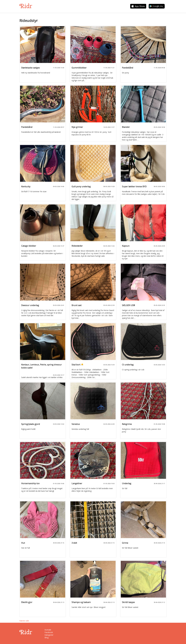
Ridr (26, 6)
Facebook (49, 632)
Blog (47, 637)
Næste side (24, 621)
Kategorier (49, 635)
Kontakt (48, 630)
